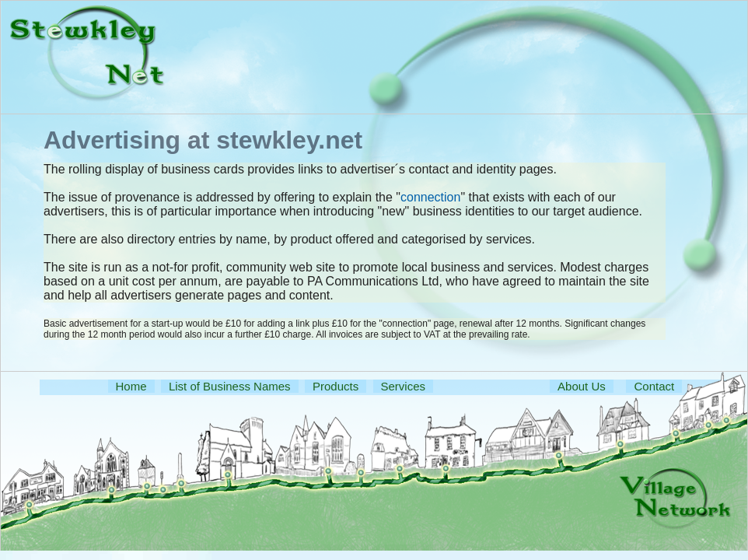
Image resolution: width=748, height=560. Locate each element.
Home (131, 386)
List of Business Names (230, 386)
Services (404, 386)
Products (336, 386)
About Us (582, 386)
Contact (654, 386)
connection (430, 197)
